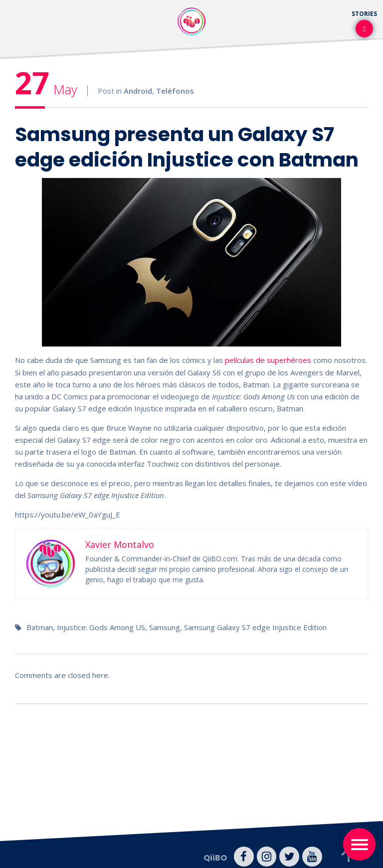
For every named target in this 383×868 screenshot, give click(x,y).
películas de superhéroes (268, 360)
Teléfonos (175, 91)
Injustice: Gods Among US (101, 627)
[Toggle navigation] (359, 844)
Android (138, 91)
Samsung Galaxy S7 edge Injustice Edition (255, 627)
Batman (40, 627)
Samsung (165, 627)
